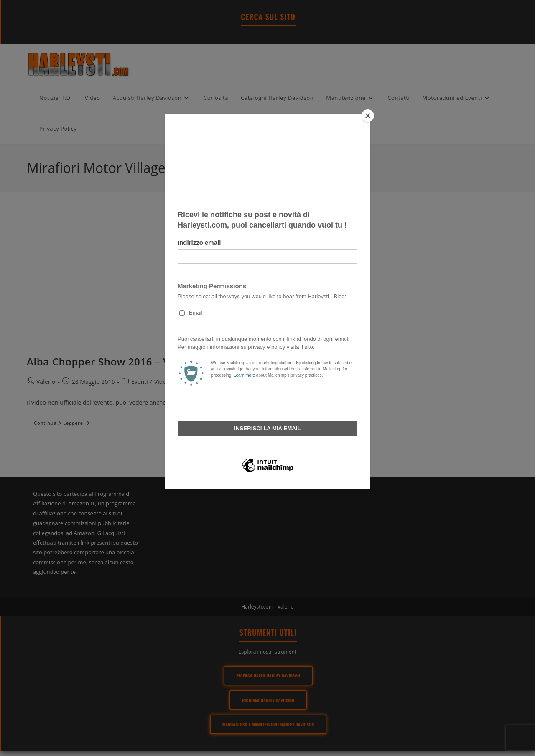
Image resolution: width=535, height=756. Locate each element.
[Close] (368, 116)
